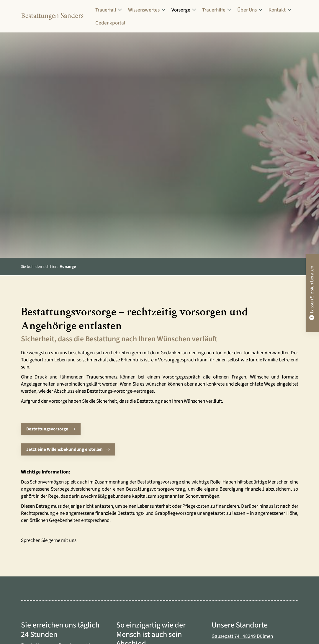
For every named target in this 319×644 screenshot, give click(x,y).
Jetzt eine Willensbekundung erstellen (64, 449)
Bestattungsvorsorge (47, 429)
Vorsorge (181, 10)
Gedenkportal (110, 23)
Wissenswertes (144, 10)
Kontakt (277, 10)
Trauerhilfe (214, 10)
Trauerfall (106, 10)
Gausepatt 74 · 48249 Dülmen (242, 636)
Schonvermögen (47, 482)
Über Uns (247, 10)
